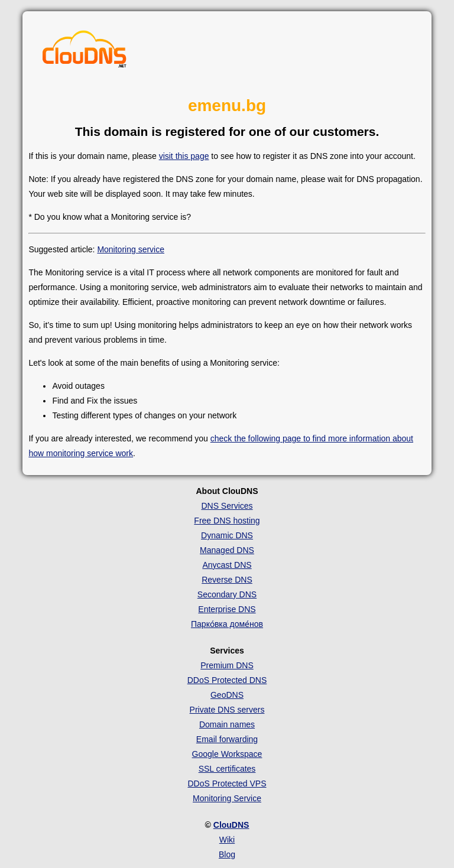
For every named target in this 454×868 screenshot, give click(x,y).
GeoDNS (227, 695)
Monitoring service (131, 249)
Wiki (227, 840)
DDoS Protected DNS (227, 680)
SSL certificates (227, 769)
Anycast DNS (227, 565)
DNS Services (227, 506)
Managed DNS (227, 550)
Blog (227, 854)
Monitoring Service (227, 798)
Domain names (227, 724)
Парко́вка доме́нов (227, 624)
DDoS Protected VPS (227, 784)
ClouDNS (231, 825)
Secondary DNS (227, 594)
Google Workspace (227, 754)
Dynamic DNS (227, 535)
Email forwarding (227, 739)
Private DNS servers (227, 710)
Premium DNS (227, 665)
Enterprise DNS (227, 609)
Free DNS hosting (227, 521)
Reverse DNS (227, 580)
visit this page (184, 156)
